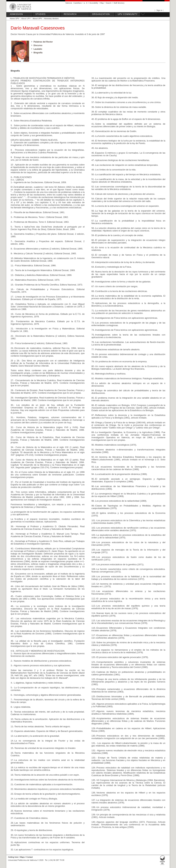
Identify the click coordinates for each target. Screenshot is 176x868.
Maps (22, 857)
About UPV (37, 19)
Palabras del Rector (43, 42)
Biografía (38, 53)
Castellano (78, 3)
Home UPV (15, 19)
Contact (30, 857)
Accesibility (94, 3)
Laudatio (38, 49)
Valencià (69, 3)
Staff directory (119, 3)
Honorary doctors (51, 19)
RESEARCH (70, 14)
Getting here (13, 857)
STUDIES (40, 14)
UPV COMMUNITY (128, 14)
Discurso (38, 45)
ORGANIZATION (101, 14)
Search (109, 3)
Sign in (159, 10)
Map (102, 3)
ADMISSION (16, 14)
